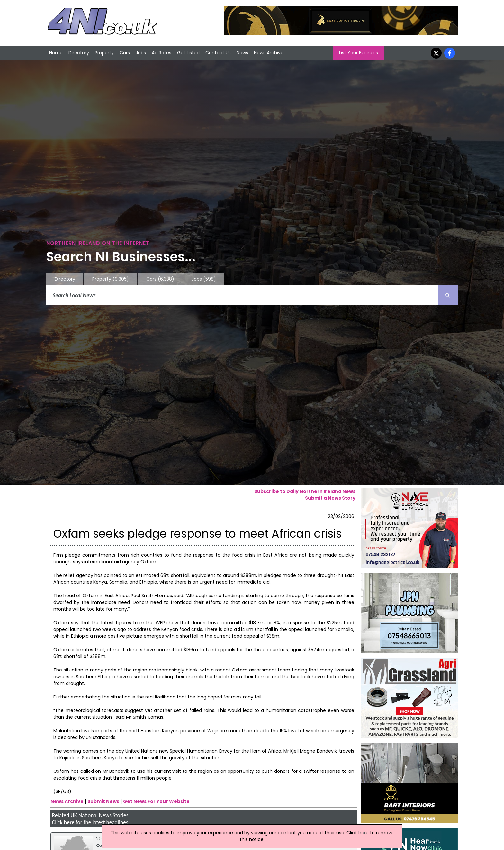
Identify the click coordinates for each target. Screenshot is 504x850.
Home (56, 53)
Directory (79, 53)
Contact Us (218, 53)
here (69, 822)
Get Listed (188, 53)
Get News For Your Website (156, 801)
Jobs (141, 53)
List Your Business (359, 53)
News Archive (269, 53)
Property (104, 53)
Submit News (103, 801)
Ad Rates (162, 53)
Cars (125, 53)
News (242, 53)
